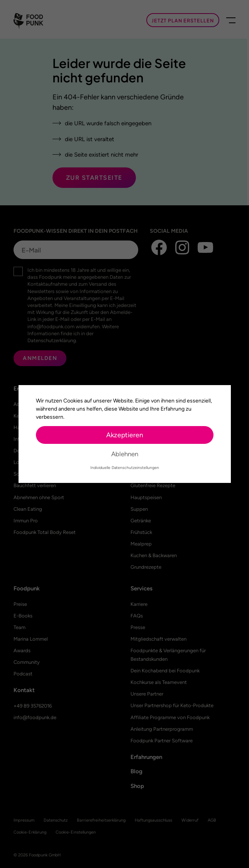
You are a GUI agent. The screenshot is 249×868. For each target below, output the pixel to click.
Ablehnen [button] (125, 454)
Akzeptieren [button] (125, 435)
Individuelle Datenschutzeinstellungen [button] (125, 468)
